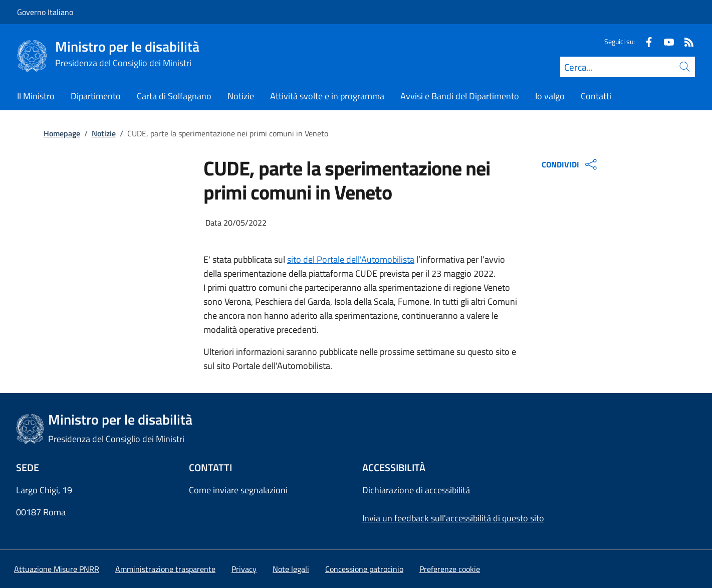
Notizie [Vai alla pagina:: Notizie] (104, 133)
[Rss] (685, 41)
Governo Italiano (45, 12)
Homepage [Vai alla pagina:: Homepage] (62, 133)
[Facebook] (645, 41)
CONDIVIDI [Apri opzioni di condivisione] (570, 164)
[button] (450, 569)
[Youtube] (665, 41)
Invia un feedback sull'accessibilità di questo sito (453, 518)
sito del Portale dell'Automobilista (351, 259)
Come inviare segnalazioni (238, 490)
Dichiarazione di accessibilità (416, 490)
